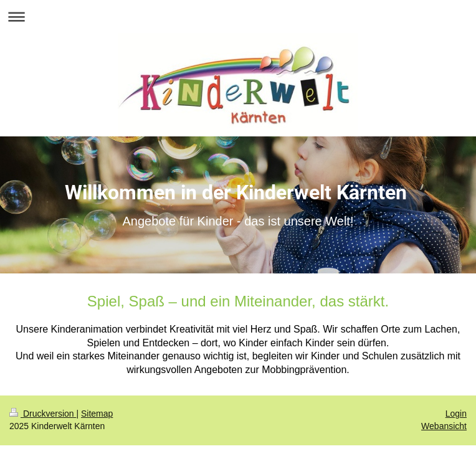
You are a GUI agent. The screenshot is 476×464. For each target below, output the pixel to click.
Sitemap (97, 414)
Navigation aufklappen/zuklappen (238, 17)
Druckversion (43, 414)
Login (456, 414)
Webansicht (444, 426)
